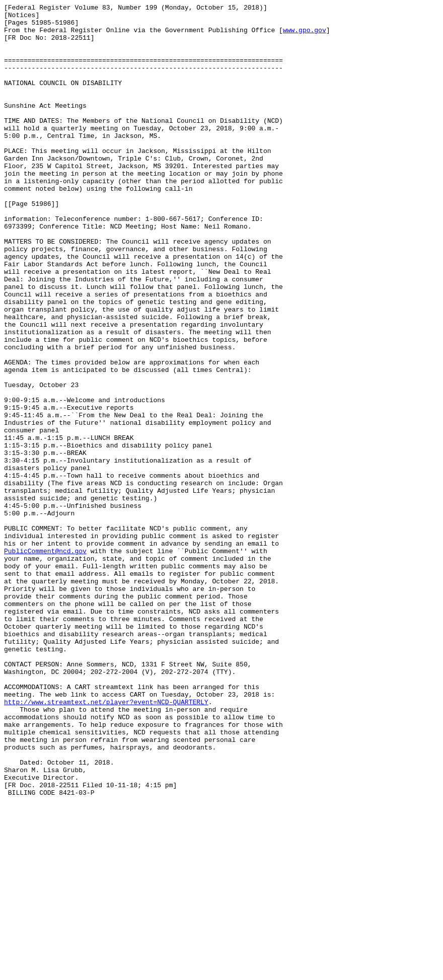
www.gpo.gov (305, 36)
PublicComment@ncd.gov (45, 661)
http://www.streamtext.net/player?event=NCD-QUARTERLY (106, 842)
